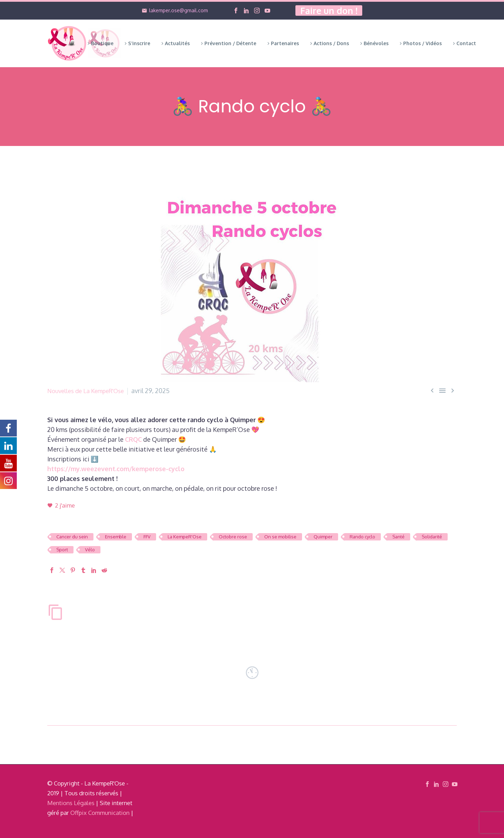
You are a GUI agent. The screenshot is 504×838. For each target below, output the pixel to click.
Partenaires (285, 43)
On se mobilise (280, 537)
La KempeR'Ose (185, 537)
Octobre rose (233, 537)
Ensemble (116, 537)
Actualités (177, 43)
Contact (466, 43)
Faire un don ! (329, 11)
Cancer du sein (72, 537)
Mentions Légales (71, 803)
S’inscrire (139, 43)
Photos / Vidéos (422, 43)
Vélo (90, 550)
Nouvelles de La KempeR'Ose (89, 391)
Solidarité (432, 537)
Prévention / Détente (230, 43)
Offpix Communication (100, 813)
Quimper (323, 537)
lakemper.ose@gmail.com (178, 10)
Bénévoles (376, 43)
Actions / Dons (331, 43)
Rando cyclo (362, 537)
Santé (398, 537)
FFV (147, 537)
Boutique (102, 43)
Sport (62, 550)
